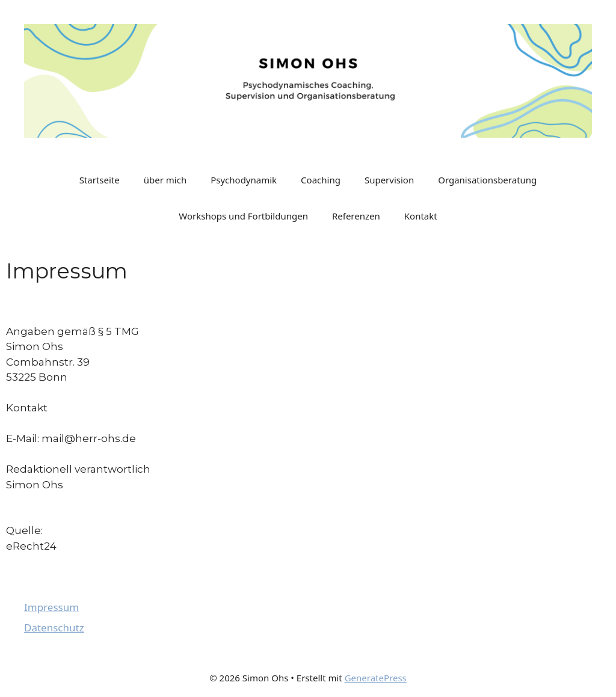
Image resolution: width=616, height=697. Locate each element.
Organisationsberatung (487, 180)
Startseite (100, 180)
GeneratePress (376, 678)
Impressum (51, 607)
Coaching (321, 180)
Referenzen (356, 216)
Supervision (389, 180)
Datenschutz (54, 628)
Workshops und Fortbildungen (243, 216)
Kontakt (421, 216)
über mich (165, 180)
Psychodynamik (244, 180)
